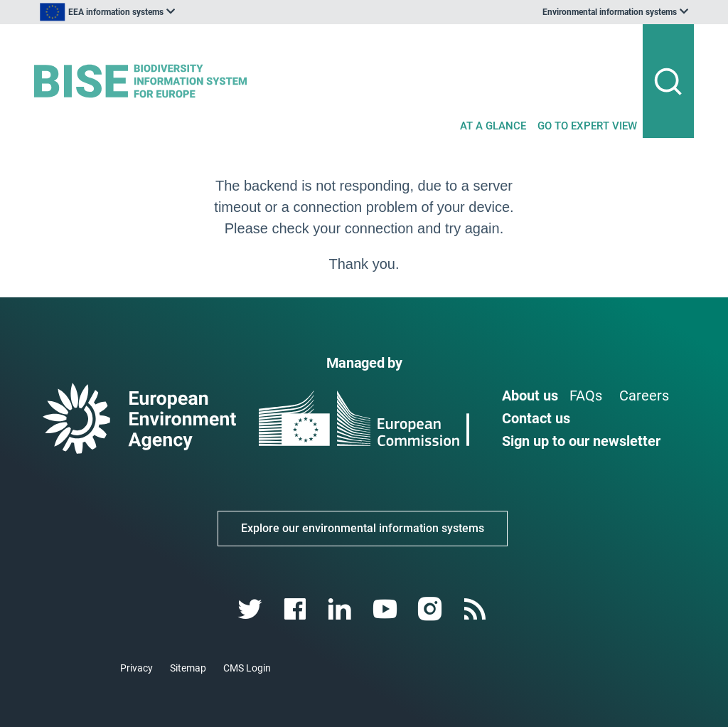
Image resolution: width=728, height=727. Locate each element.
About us (530, 396)
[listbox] (178, 12)
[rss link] (476, 609)
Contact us (536, 418)
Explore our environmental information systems (363, 528)
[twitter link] (251, 609)
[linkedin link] (342, 609)
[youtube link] (386, 609)
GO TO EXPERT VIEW (587, 126)
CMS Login (247, 668)
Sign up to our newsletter (581, 441)
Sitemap (188, 668)
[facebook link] (297, 609)
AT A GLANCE (493, 126)
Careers (644, 396)
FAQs (586, 396)
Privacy (136, 668)
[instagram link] (431, 609)
